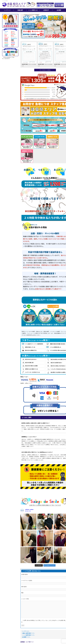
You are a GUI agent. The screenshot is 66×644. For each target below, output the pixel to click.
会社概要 (59, 10)
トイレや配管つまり (33, 10)
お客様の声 (46, 10)
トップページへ (26, 631)
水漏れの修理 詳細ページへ (28, 633)
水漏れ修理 (20, 10)
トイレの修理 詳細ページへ (28, 635)
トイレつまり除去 (5, 1)
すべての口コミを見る (45, 70)
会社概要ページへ (26, 637)
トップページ (7, 10)
